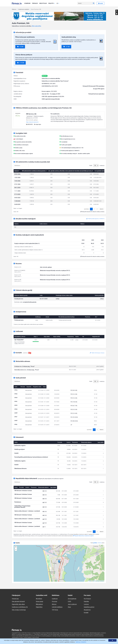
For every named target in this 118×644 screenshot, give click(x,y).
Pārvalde (35, 3)
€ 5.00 (20, 47)
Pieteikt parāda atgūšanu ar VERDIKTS (70, 151)
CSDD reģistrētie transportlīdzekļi (51, 99)
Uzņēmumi (27, 3)
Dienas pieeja (40, 601)
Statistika (87, 601)
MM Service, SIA (31, 114)
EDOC (58, 496)
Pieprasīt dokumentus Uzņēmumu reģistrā (83, 540)
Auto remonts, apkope (46, 272)
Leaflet (90, 585)
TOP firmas (55, 610)
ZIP (81, 430)
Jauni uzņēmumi (72, 604)
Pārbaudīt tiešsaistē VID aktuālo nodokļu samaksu (92, 217)
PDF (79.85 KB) (83, 407)
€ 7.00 (66, 47)
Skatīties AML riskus (20, 151)
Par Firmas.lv (88, 599)
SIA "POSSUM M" (19, 345)
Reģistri (52, 3)
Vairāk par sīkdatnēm (81, 642)
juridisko (95, 547)
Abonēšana (39, 599)
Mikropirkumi (40, 604)
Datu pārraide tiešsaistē (19, 601)
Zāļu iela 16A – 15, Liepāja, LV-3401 (51, 94)
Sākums (14, 9)
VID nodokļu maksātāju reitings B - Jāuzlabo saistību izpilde (75, 154)
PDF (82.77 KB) (83, 411)
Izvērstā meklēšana (57, 607)
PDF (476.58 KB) (84, 422)
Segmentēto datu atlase (19, 604)
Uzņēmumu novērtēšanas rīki (20, 607)
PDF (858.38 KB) (84, 426)
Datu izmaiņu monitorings (19, 610)
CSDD (70, 601)
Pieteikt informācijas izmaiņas (97, 358)
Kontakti (86, 613)
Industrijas (43, 3)
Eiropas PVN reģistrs (99, 89)
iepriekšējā (86, 214)
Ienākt (100, 3)
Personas (55, 601)
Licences (86, 604)
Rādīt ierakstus (97, 166)
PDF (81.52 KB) (83, 415)
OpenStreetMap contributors (98, 585)
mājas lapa (37, 124)
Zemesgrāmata (72, 599)
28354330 (29, 124)
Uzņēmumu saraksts (24, 9)
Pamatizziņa (15, 599)
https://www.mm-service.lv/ (32, 122)
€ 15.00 (21, 63)
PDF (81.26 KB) (83, 403)
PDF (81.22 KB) (83, 399)
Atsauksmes (87, 610)
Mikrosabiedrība (36, 26)
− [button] (16, 553)
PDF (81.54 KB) (83, 418)
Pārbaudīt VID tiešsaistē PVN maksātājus (94, 86)
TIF (58, 531)
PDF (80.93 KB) (83, 395)
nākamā (101, 214)
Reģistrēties (39, 607)
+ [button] (16, 551)
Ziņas (69, 607)
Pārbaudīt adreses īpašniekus (96, 94)
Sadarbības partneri (89, 607)
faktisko (100, 547)
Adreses (54, 604)
